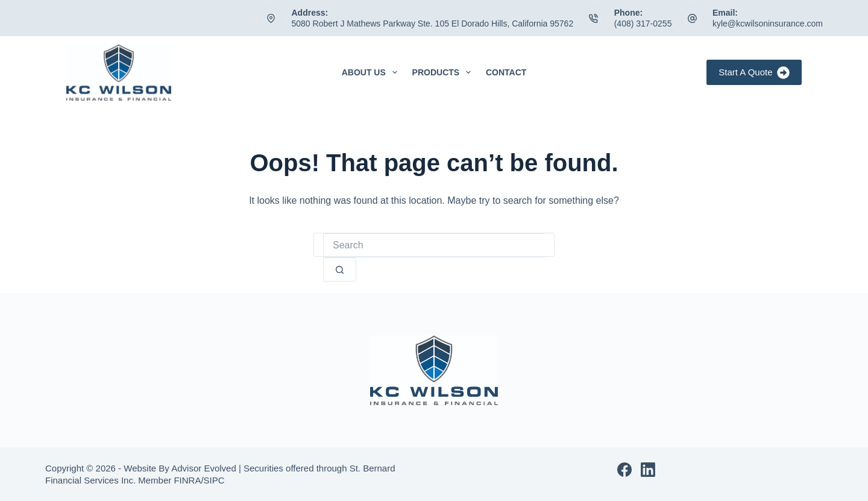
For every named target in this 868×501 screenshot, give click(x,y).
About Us (372, 72)
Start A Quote (754, 73)
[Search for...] (434, 245)
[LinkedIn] (648, 470)
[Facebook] (624, 470)
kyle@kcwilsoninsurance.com (768, 24)
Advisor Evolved (204, 468)
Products (444, 72)
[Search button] (340, 269)
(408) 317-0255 (643, 24)
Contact (506, 72)
